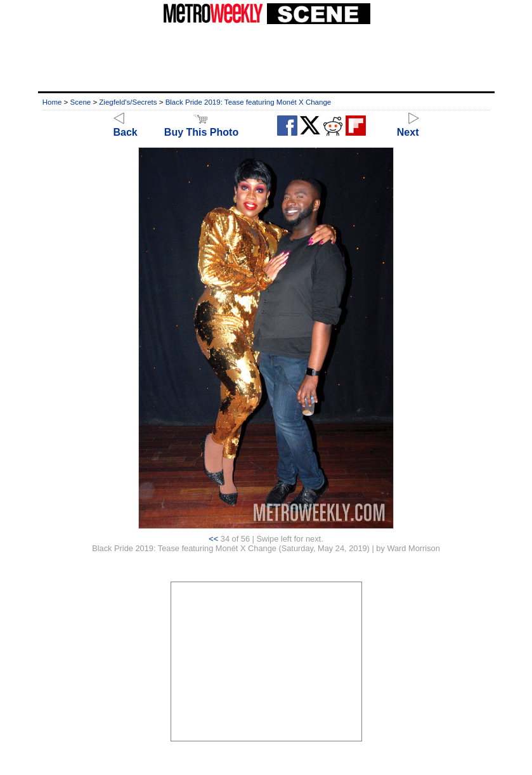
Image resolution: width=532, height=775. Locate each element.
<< (213, 539)
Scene (81, 102)
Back (126, 127)
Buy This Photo (201, 127)
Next (408, 127)
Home (52, 102)
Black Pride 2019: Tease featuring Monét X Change (249, 102)
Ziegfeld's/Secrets (128, 102)
